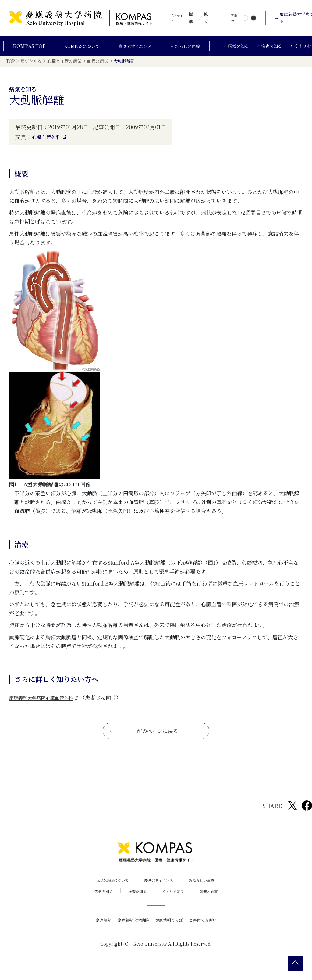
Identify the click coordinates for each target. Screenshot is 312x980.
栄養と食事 (213, 902)
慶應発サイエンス (136, 48)
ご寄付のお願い (206, 931)
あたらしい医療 (190, 48)
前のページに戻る (144, 741)
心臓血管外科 (48, 143)
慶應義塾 (100, 931)
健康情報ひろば (170, 931)
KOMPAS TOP (25, 48)
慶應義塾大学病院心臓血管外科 (45, 704)
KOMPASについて (80, 48)
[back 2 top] (295, 963)
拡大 (206, 18)
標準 (191, 18)
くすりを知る (175, 902)
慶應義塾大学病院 (132, 931)
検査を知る (136, 902)
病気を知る (99, 902)
